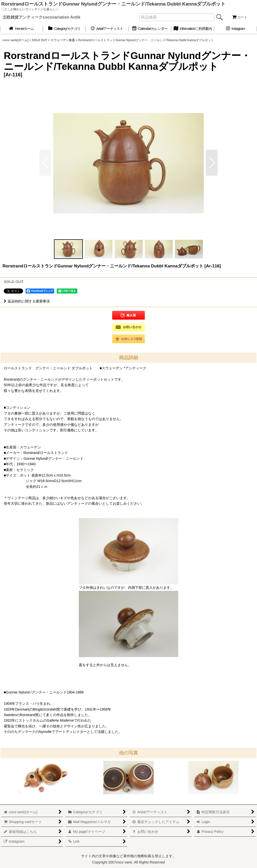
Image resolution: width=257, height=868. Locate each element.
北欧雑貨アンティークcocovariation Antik (41, 17)
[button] (212, 163)
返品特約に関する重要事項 (27, 301)
